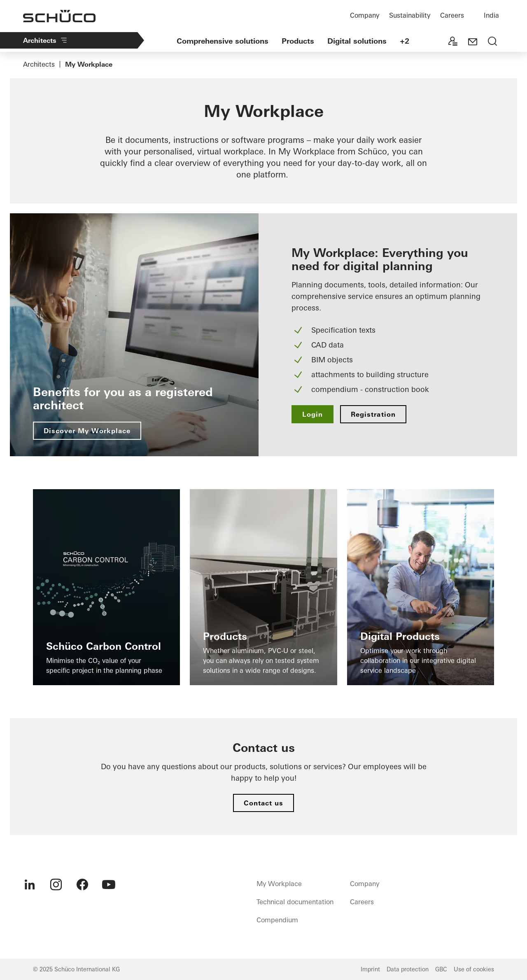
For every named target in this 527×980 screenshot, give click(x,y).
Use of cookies (474, 969)
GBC (441, 969)
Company (365, 15)
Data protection (408, 969)
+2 (405, 41)
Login (312, 414)
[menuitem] (30, 884)
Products (298, 41)
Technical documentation (295, 902)
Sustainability (410, 15)
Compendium (277, 920)
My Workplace (279, 884)
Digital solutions (357, 41)
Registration (373, 414)
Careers (452, 15)
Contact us (263, 803)
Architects (45, 40)
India (491, 15)
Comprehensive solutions (223, 41)
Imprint (370, 969)
